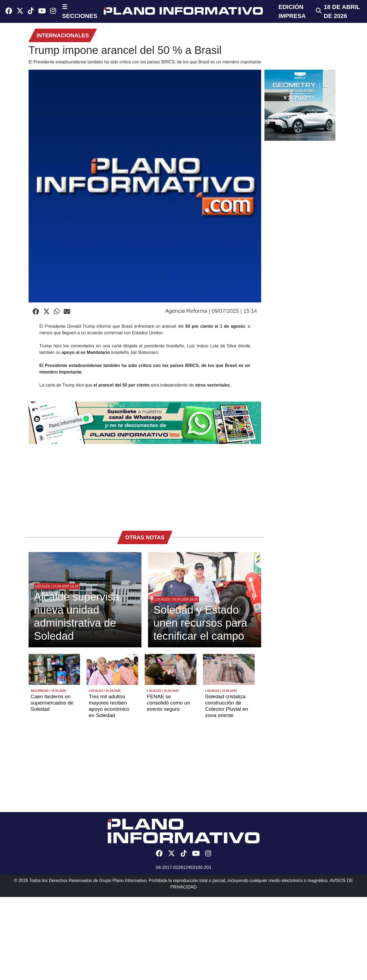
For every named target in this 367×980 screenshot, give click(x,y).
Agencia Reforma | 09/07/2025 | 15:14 (211, 311)
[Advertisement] (145, 485)
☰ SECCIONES (80, 11)
